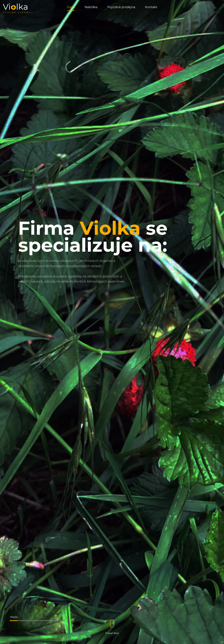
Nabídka (91, 8)
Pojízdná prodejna (121, 8)
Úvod (71, 8)
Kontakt (151, 8)
